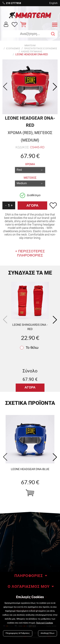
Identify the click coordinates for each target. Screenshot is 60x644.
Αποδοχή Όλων (48, 633)
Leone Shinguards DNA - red (30, 327)
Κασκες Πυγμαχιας (32, 51)
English (53, 3)
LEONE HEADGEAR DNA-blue (30, 469)
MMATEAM (30, 45)
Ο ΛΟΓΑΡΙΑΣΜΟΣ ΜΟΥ (29, 587)
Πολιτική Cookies (44, 623)
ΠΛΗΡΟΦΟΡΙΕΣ (29, 576)
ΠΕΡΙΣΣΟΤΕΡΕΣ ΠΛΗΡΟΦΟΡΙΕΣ (31, 253)
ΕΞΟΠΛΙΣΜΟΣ (13, 48)
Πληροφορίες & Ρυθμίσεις (18, 633)
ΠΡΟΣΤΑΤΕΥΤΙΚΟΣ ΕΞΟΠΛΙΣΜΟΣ (41, 48)
